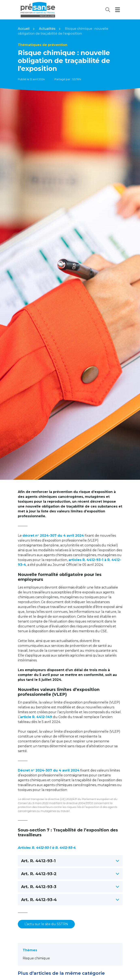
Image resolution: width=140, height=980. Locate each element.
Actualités (47, 29)
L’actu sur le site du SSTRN (46, 924)
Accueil (24, 29)
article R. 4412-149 (36, 717)
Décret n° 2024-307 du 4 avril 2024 (49, 770)
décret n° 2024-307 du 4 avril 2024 (53, 536)
